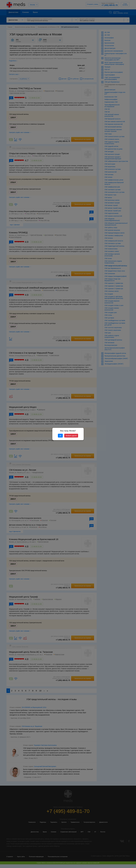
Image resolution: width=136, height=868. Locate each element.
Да (60, 436)
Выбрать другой (71, 436)
